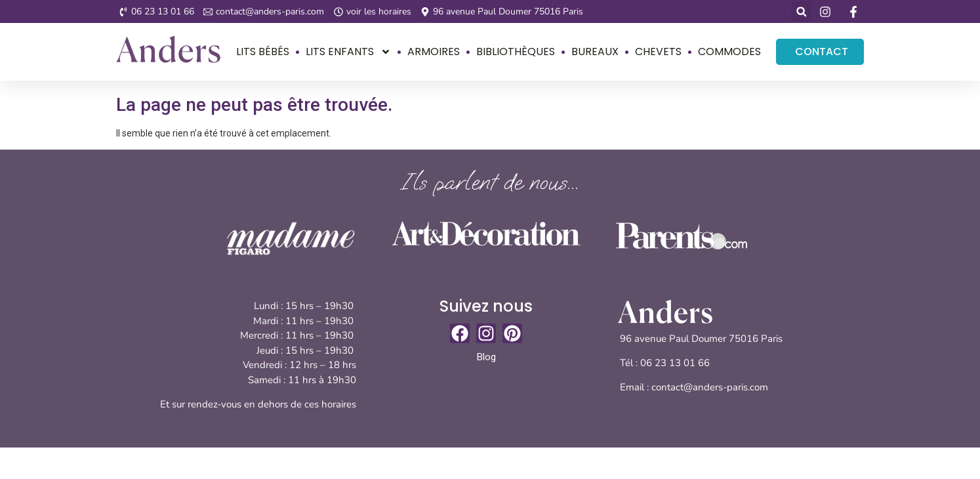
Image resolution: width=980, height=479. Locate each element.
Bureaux (595, 52)
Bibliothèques (516, 52)
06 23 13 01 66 (676, 363)
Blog (486, 357)
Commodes (729, 52)
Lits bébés (263, 52)
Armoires (434, 52)
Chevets (658, 52)
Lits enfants (348, 52)
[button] (801, 11)
